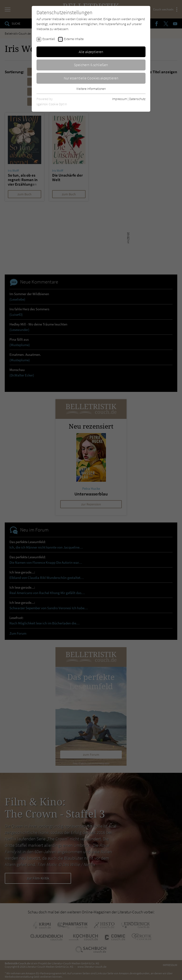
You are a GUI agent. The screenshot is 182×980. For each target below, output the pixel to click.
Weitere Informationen (91, 89)
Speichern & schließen (91, 65)
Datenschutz (137, 99)
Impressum (120, 99)
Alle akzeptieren (91, 52)
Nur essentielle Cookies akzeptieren (91, 78)
